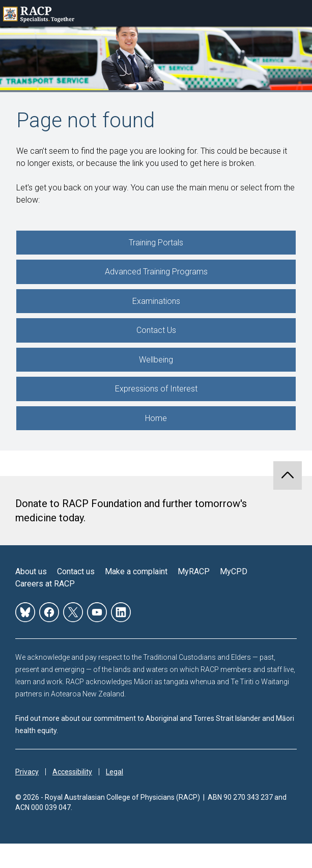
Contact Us (156, 330)
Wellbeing (156, 360)
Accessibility (72, 772)
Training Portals (156, 243)
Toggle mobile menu (299, 13)
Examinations (156, 301)
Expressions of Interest (156, 389)
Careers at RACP (45, 584)
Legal (115, 772)
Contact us (76, 571)
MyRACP (194, 571)
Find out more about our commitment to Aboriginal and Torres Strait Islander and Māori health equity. (155, 724)
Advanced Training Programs (156, 272)
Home (156, 418)
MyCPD (234, 571)
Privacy (27, 772)
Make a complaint (136, 571)
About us (31, 571)
